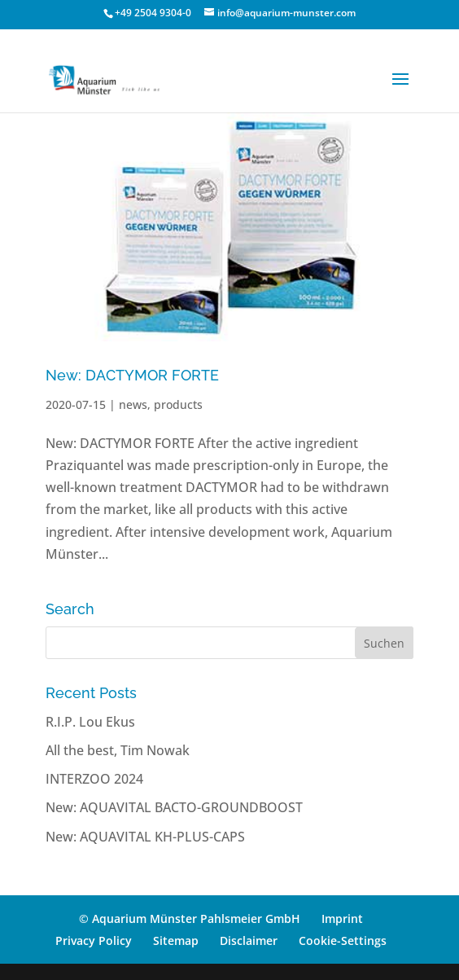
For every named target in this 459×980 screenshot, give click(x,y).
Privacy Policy (94, 940)
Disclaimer (249, 940)
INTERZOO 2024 (94, 779)
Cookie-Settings (343, 940)
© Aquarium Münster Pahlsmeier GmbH (190, 918)
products (178, 404)
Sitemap (176, 940)
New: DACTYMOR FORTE (132, 375)
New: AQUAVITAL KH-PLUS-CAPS (145, 837)
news (133, 404)
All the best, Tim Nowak (118, 750)
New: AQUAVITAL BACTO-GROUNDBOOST (174, 807)
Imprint (342, 918)
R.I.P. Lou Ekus (90, 722)
